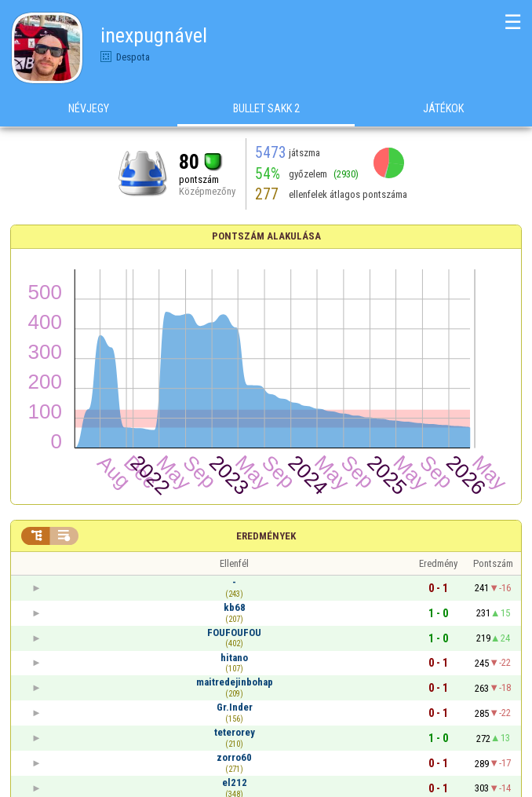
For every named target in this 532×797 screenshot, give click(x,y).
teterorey (235, 732)
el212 (235, 782)
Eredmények (266, 536)
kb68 (235, 607)
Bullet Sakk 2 (266, 109)
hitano (234, 658)
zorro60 (234, 757)
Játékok (443, 109)
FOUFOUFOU (234, 632)
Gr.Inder (235, 707)
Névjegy (89, 109)
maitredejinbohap (235, 682)
